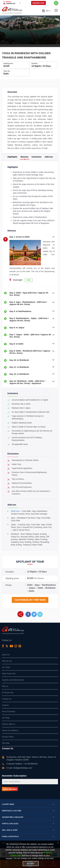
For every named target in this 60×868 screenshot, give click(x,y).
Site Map (6, 743)
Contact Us (7, 699)
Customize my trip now (30, 600)
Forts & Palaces (28, 824)
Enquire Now (38, 3)
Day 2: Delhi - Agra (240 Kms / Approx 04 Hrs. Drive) (29, 294)
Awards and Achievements (13, 680)
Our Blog (6, 718)
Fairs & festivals (9, 711)
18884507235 (11, 3)
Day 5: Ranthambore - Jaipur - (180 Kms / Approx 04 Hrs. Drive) (29, 319)
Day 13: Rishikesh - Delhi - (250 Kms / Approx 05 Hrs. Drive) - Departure (27, 382)
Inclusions (36, 157)
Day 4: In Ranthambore (20, 311)
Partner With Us (9, 724)
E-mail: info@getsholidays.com (19, 768)
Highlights (12, 157)
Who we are (7, 661)
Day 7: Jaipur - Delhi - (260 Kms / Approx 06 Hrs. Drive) (30, 336)
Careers (5, 705)
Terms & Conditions (10, 730)
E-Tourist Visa (8, 693)
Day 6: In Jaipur (17, 328)
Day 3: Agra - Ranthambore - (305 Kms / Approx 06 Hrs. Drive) (28, 303)
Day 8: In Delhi (16, 344)
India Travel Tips (9, 674)
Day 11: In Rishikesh (19, 367)
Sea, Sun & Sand (28, 830)
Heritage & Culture (28, 811)
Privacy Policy (8, 737)
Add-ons (49, 157)
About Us (6, 655)
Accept (31, 864)
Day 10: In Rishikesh (19, 360)
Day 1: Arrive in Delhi (20, 237)
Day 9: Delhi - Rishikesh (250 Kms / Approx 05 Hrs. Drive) (30, 352)
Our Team (6, 667)
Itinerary (24, 157)
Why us (5, 686)
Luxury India (28, 804)
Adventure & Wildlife (28, 817)
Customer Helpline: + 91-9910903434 (22, 764)
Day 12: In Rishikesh (19, 374)
